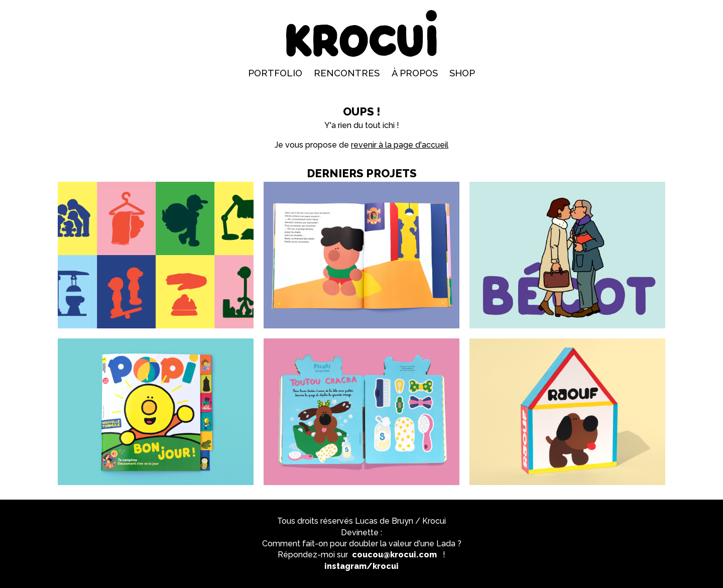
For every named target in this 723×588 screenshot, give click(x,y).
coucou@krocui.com (394, 555)
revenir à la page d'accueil (400, 145)
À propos (415, 73)
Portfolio (275, 73)
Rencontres (347, 73)
